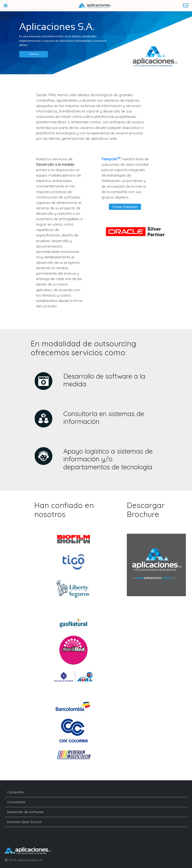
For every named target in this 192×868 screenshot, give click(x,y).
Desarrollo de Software (25, 812)
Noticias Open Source (24, 822)
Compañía (15, 792)
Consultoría (16, 802)
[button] (34, 54)
